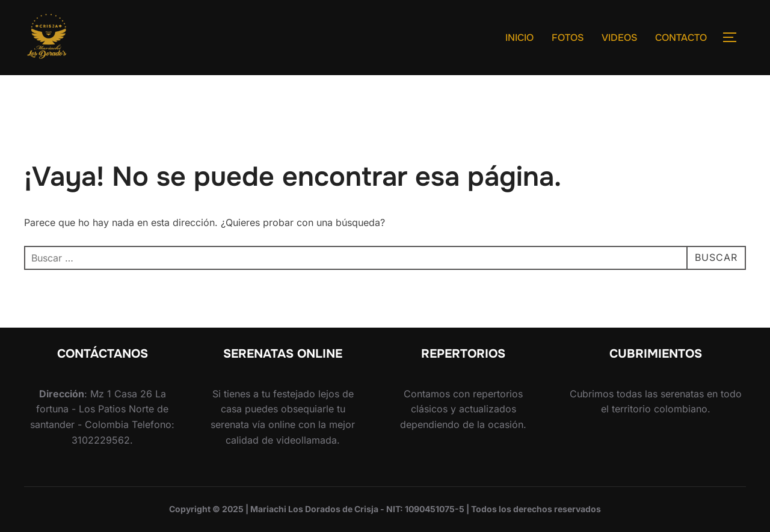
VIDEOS (619, 38)
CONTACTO (681, 38)
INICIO (519, 38)
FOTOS (568, 38)
